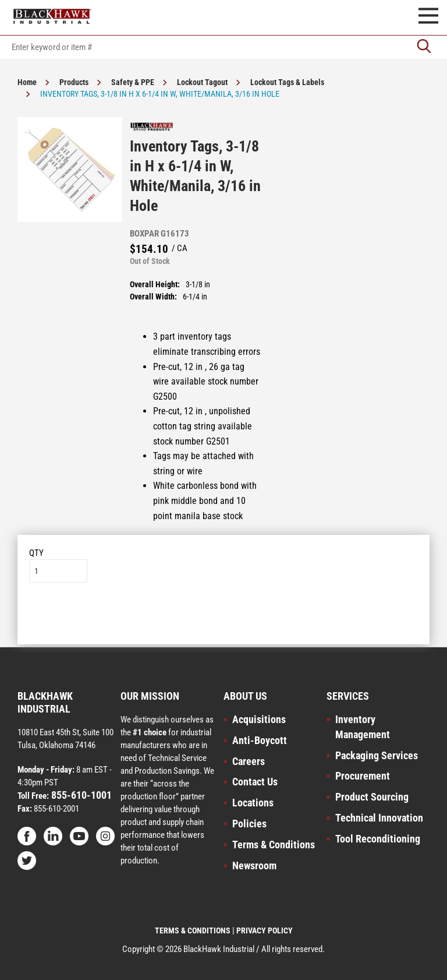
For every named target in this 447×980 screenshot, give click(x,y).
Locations (253, 803)
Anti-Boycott (260, 740)
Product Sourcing (372, 797)
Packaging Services (377, 755)
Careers (249, 761)
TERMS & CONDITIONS (193, 930)
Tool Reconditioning (378, 839)
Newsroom (254, 866)
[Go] (424, 47)
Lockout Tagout (202, 82)
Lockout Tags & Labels (287, 82)
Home (27, 82)
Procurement (363, 776)
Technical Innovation (379, 818)
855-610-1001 (80, 795)
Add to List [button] (224, 618)
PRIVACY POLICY (265, 930)
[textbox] (223, 47)
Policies (249, 824)
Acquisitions (259, 719)
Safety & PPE (133, 82)
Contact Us (255, 782)
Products (74, 82)
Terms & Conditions (274, 845)
